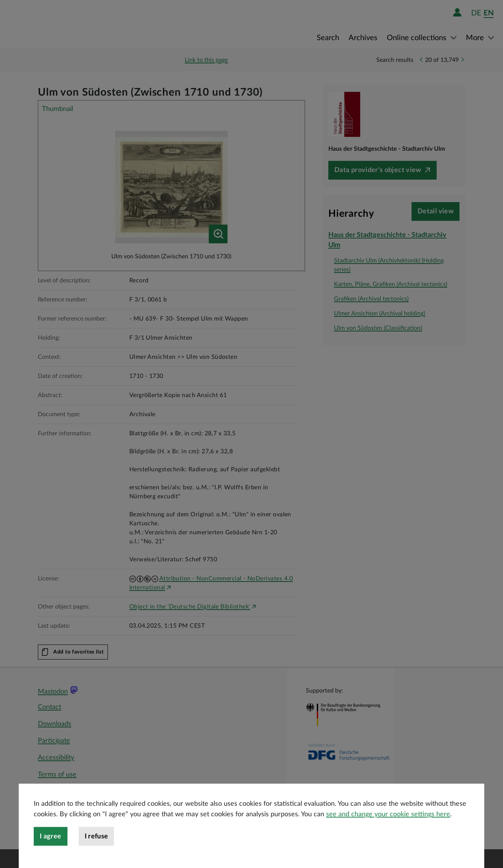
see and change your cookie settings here (388, 834)
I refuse (97, 856)
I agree (51, 856)
